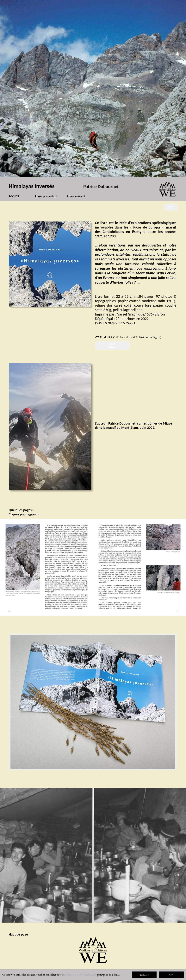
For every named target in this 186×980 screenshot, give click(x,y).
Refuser (144, 975)
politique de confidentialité (80, 974)
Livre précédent (46, 196)
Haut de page (18, 934)
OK (171, 975)
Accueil (14, 196)
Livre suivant (76, 196)
